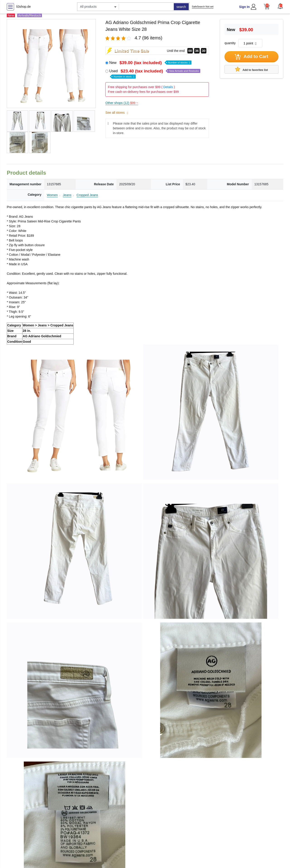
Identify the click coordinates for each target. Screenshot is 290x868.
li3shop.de (24, 7)
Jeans (67, 195)
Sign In (244, 7)
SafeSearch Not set (203, 7)
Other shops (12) (122, 103)
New (150, 63)
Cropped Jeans (87, 195)
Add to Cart (251, 57)
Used (155, 74)
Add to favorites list (252, 69)
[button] (280, 6)
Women (52, 195)
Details (168, 87)
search (181, 7)
